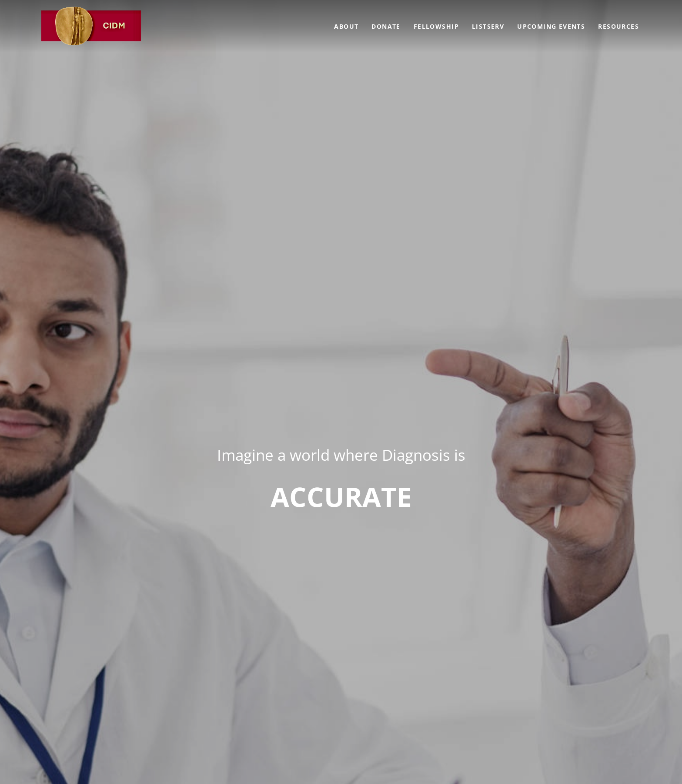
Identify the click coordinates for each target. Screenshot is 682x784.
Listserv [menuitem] (488, 26)
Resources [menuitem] (618, 26)
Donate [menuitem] (386, 26)
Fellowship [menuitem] (436, 26)
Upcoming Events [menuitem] (551, 26)
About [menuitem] (346, 26)
